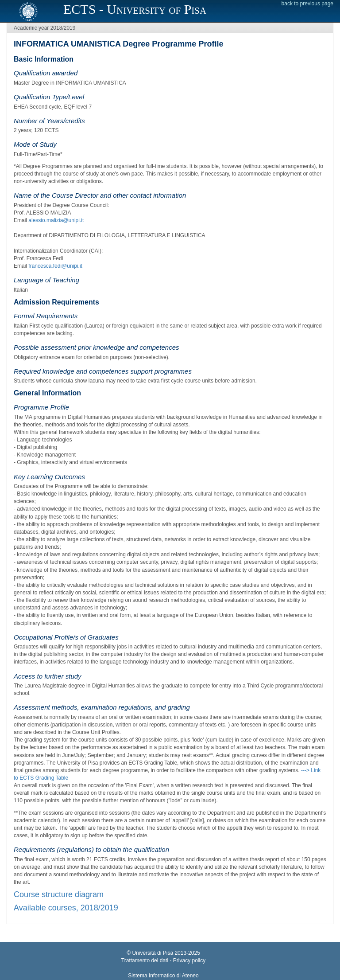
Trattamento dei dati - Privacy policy (163, 960)
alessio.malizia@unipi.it (56, 220)
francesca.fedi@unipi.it (55, 266)
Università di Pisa (153, 953)
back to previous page (307, 4)
